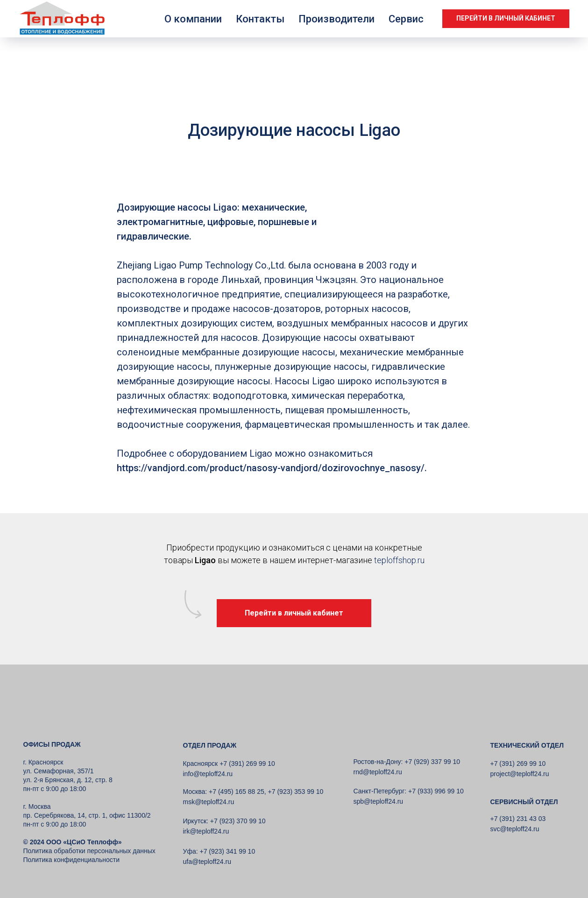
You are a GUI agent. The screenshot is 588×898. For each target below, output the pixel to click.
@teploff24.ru (383, 801)
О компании (193, 19)
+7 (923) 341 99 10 (227, 851)
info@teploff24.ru (208, 774)
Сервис (406, 19)
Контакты (260, 19)
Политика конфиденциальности (72, 860)
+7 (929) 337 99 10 (431, 762)
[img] (66, 712)
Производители (337, 19)
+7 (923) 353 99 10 (296, 792)
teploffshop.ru (399, 560)
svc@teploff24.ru (515, 829)
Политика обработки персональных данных (89, 851)
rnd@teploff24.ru (378, 772)
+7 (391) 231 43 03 (518, 819)
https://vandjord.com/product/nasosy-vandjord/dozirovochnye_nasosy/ (271, 468)
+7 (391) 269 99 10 (518, 764)
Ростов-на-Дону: (378, 762)
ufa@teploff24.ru (207, 862)
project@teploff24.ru (520, 774)
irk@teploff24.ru (206, 831)
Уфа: (191, 851)
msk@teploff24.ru (209, 802)
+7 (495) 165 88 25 (236, 792)
